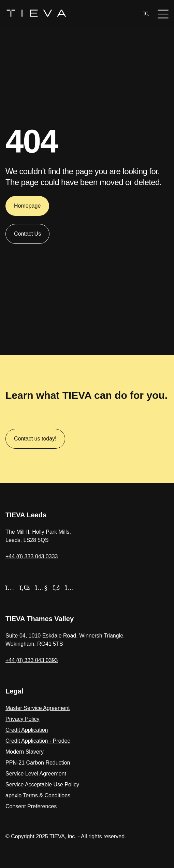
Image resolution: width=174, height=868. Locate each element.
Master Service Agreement (38, 708)
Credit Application (27, 730)
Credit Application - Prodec (38, 741)
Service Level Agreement (36, 774)
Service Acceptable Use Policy (42, 785)
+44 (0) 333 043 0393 (32, 660)
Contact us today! (35, 439)
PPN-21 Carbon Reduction (38, 763)
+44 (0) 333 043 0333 (32, 556)
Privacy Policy (23, 719)
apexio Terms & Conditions (38, 795)
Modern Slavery (25, 752)
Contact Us (27, 236)
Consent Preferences (31, 806)
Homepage (27, 208)
